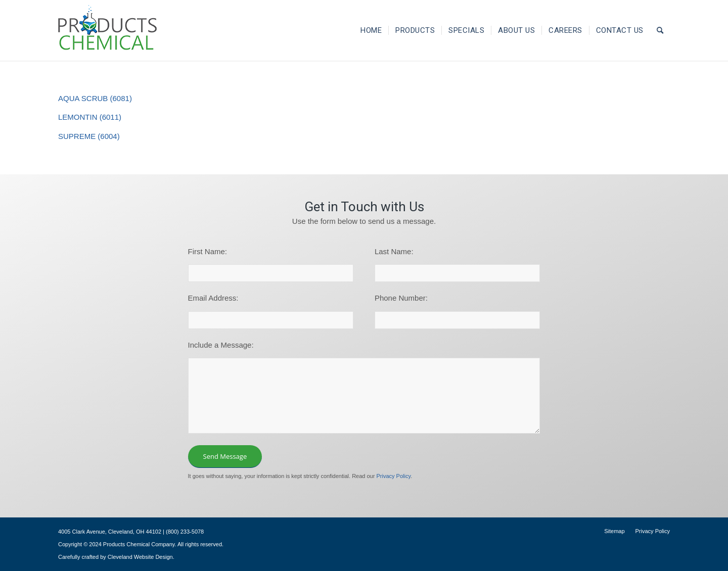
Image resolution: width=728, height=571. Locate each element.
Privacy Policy (393, 476)
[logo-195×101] (107, 30)
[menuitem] (371, 30)
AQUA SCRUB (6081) (95, 98)
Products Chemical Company (139, 544)
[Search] (660, 30)
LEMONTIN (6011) (90, 117)
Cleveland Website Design (140, 557)
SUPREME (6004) (89, 136)
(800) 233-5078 (185, 532)
